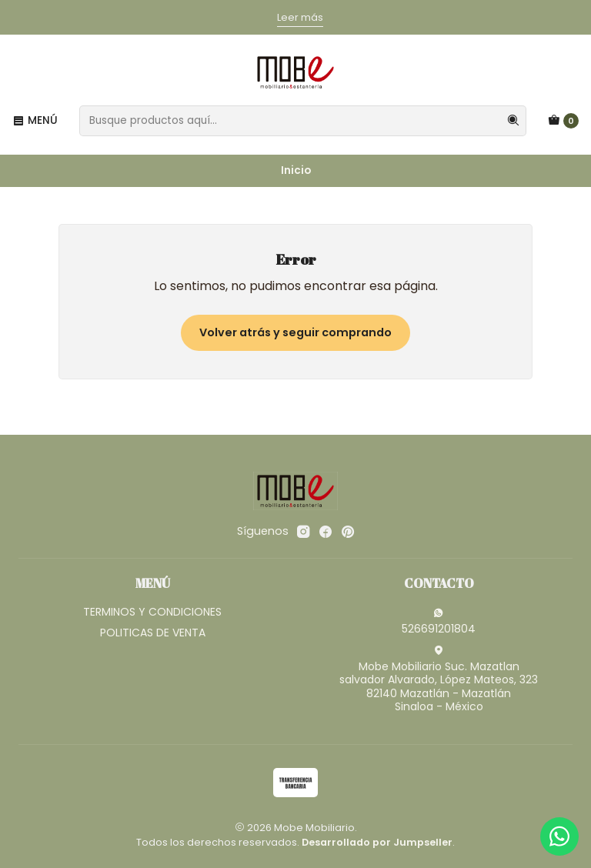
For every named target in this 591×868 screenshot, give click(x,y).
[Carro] (563, 121)
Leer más (300, 17)
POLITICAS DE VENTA (153, 633)
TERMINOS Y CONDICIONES (152, 612)
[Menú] (35, 121)
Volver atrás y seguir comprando (295, 332)
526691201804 (439, 622)
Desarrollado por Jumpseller (377, 842)
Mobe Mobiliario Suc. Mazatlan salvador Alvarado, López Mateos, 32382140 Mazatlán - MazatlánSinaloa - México (439, 680)
